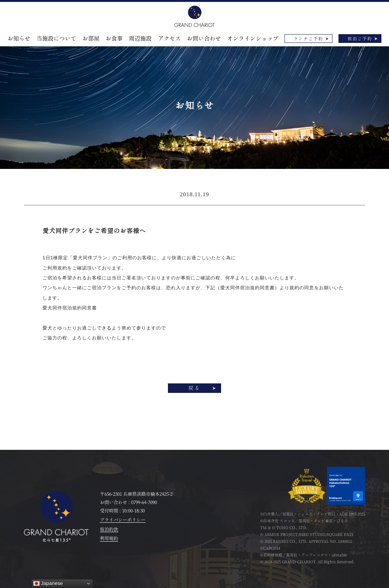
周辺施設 (140, 39)
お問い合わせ (204, 39)
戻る (194, 388)
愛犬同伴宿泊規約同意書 (70, 308)
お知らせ (19, 39)
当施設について (56, 39)
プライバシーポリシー (123, 520)
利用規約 (109, 538)
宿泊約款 (109, 529)
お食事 (114, 39)
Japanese (48, 583)
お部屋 (91, 39)
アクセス (169, 39)
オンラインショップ (253, 39)
